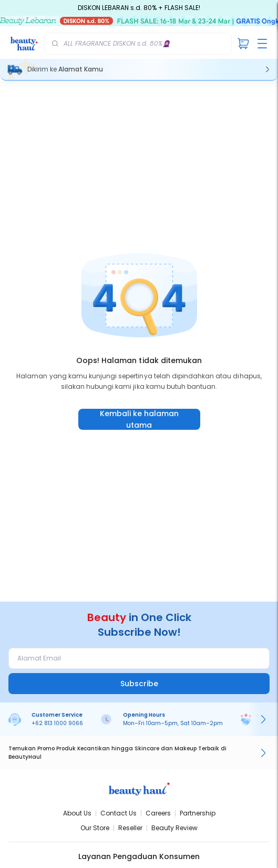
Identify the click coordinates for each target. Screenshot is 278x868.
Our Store (95, 828)
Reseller (130, 828)
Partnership (198, 813)
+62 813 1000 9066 (57, 723)
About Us (77, 813)
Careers (158, 813)
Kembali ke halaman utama (139, 419)
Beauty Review (174, 828)
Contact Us (119, 813)
